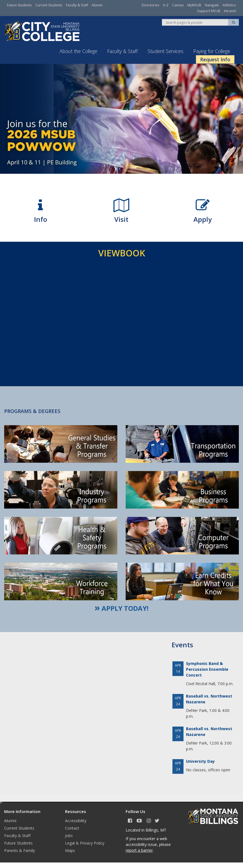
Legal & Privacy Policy (85, 843)
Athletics (229, 5)
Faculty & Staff (77, 5)
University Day (200, 761)
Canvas (178, 5)
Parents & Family (20, 850)
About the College (78, 51)
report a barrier (139, 850)
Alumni (97, 5)
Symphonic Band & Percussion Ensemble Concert (207, 669)
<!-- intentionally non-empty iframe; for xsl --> (121, 321)
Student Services (166, 51)
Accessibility (76, 820)
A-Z (166, 5)
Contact (72, 828)
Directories (151, 5)
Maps (70, 850)
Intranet (230, 11)
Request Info (215, 59)
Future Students (19, 5)
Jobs (69, 835)
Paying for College (212, 51)
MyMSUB (194, 5)
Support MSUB (209, 11)
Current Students (49, 5)
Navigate (212, 5)
